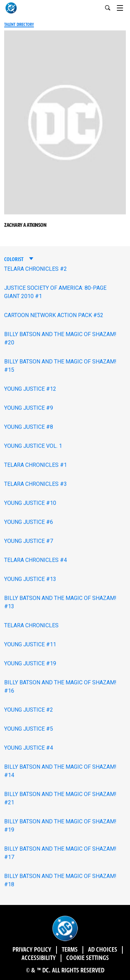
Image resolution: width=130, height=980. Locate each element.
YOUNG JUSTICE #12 (30, 389)
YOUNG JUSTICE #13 (30, 579)
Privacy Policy (32, 950)
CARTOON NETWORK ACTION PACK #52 (54, 315)
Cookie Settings (88, 958)
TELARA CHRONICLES (31, 625)
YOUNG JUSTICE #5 (29, 729)
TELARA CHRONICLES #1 (36, 465)
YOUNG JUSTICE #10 (30, 503)
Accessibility (39, 958)
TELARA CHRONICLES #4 (36, 560)
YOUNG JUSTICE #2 (29, 710)
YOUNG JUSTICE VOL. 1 (33, 446)
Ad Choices (103, 950)
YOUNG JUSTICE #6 (29, 522)
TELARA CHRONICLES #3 (36, 484)
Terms (70, 950)
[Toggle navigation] (123, 7)
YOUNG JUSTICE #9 (29, 408)
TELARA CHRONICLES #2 (36, 269)
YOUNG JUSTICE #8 (29, 427)
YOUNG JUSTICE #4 (29, 748)
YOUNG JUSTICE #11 (30, 644)
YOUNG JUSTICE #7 (29, 541)
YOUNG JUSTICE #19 (30, 663)
